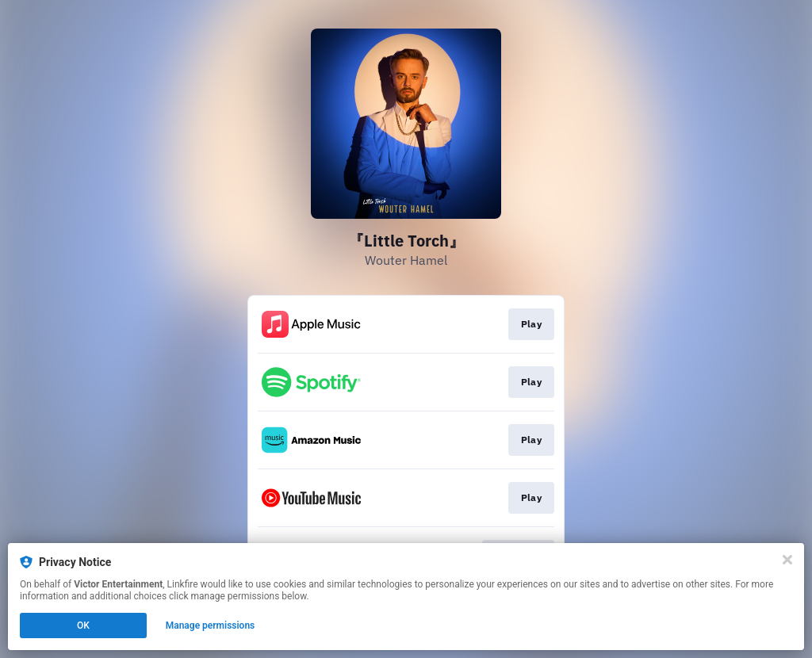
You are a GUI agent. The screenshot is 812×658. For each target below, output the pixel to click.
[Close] (787, 560)
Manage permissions (211, 625)
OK (83, 625)
